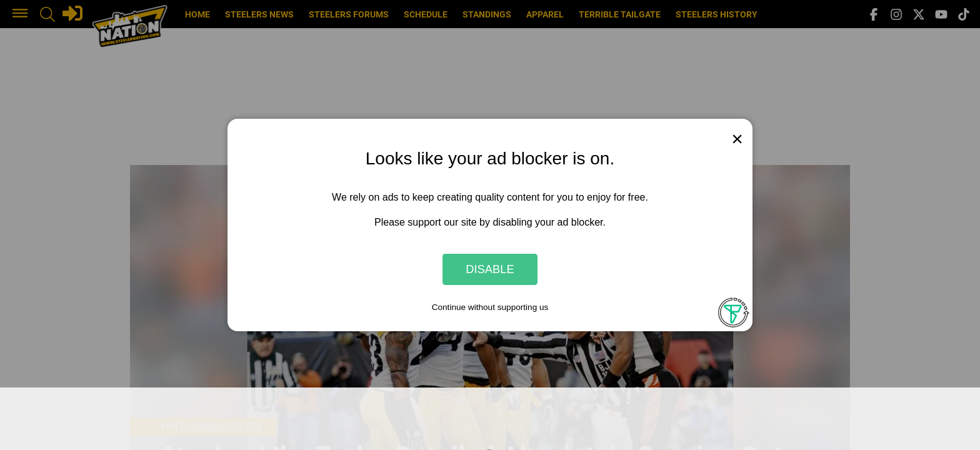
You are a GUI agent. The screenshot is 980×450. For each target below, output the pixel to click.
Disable (490, 269)
